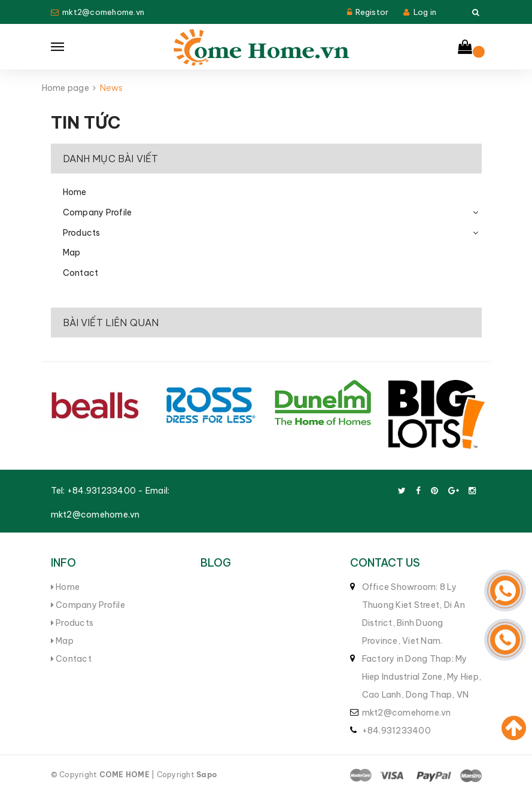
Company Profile (98, 212)
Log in (425, 12)
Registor (372, 12)
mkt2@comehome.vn (103, 12)
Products (82, 233)
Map (72, 253)
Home (75, 192)
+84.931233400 (101, 491)
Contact (81, 273)
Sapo (206, 775)
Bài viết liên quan (111, 323)
